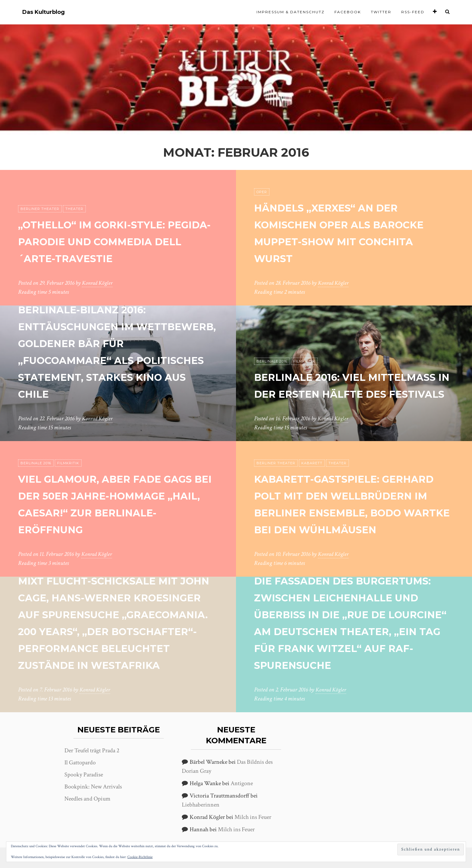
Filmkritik (304, 344)
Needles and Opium (87, 799)
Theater (74, 192)
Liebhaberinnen (201, 805)
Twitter (381, 12)
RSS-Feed (413, 12)
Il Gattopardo (80, 763)
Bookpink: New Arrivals (93, 787)
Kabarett (312, 446)
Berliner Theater (40, 192)
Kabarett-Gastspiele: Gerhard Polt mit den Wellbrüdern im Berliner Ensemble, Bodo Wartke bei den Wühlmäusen (353, 495)
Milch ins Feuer (253, 817)
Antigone (242, 783)
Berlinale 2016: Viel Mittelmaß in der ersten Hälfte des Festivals (345, 376)
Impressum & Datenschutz (290, 12)
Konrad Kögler (98, 283)
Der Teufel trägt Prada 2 (92, 750)
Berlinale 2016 (272, 344)
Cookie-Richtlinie (140, 857)
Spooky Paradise (84, 775)
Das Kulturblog (43, 12)
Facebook (348, 12)
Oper (262, 192)
